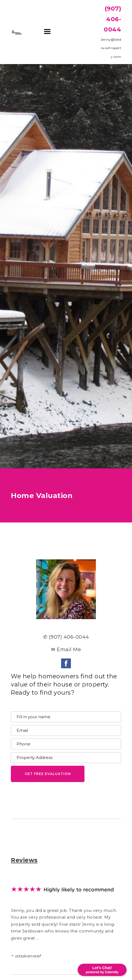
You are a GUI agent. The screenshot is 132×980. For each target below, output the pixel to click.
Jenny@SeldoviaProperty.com (111, 48)
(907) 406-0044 (112, 19)
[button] (47, 31)
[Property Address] (66, 758)
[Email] (66, 730)
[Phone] (66, 744)
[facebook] (66, 663)
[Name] (66, 717)
